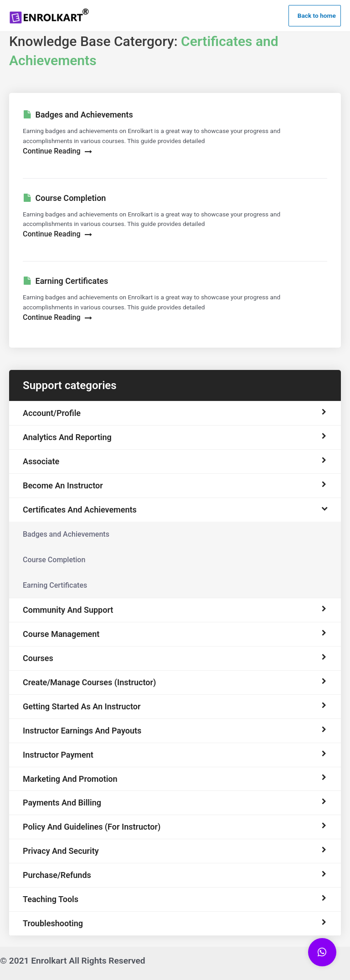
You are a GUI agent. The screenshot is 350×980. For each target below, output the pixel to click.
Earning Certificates (55, 585)
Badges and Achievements (66, 534)
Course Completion (54, 560)
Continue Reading (57, 151)
